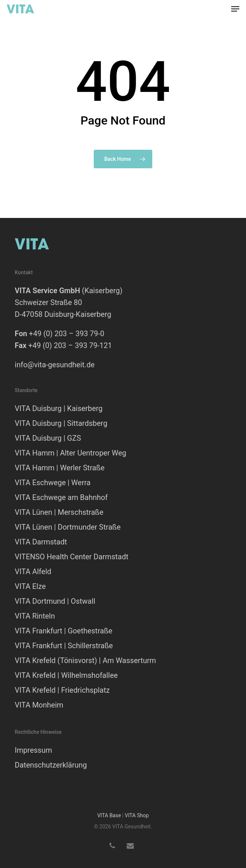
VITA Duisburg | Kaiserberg (59, 408)
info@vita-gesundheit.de (55, 365)
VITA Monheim (39, 705)
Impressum (34, 750)
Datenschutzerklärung (51, 765)
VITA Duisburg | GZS (48, 438)
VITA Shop (137, 815)
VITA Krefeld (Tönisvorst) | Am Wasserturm (85, 660)
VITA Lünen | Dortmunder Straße (68, 527)
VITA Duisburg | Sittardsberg (61, 423)
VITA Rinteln (35, 616)
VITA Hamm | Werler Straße (60, 468)
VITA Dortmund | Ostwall (55, 601)
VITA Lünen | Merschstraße (59, 512)
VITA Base (109, 815)
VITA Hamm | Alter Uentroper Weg (71, 453)
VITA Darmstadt (41, 542)
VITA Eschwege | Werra (53, 483)
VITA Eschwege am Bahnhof (61, 497)
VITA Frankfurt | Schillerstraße (64, 646)
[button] (235, 9)
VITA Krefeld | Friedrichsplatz (62, 690)
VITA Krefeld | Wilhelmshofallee (66, 675)
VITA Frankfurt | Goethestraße (64, 631)
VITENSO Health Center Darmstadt (72, 557)
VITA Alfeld (33, 572)
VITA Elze (30, 586)
